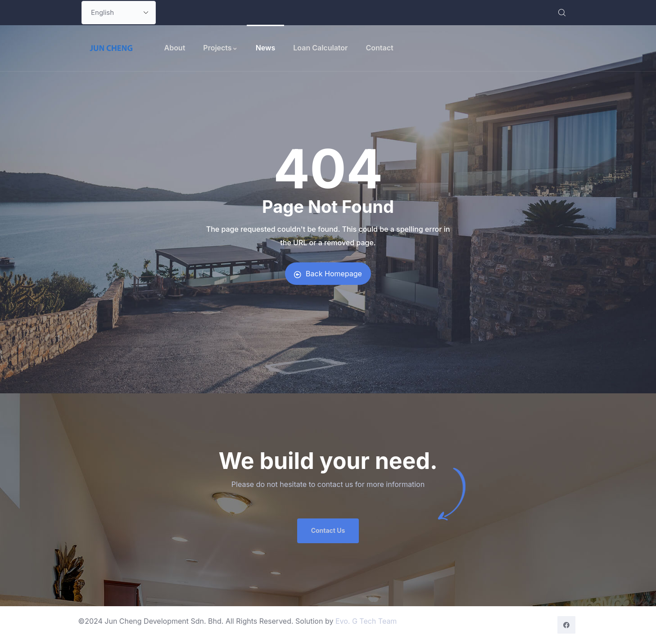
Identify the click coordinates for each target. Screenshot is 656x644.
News (266, 48)
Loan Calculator (320, 48)
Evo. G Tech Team (366, 621)
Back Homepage (328, 274)
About (175, 48)
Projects (220, 48)
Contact (379, 48)
